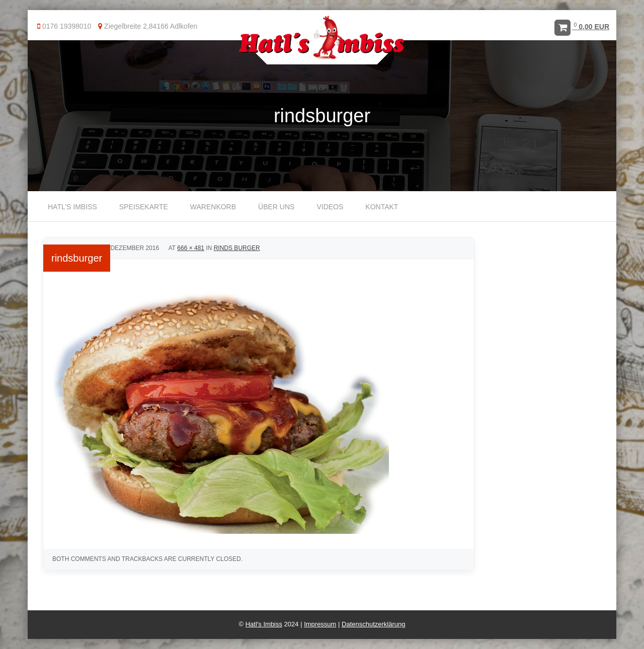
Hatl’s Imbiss (72, 207)
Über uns (276, 207)
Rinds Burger (237, 248)
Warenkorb (213, 207)
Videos (330, 207)
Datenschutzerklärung (373, 624)
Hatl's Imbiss (264, 624)
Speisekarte (144, 207)
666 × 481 (191, 248)
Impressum (320, 624)
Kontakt (382, 207)
